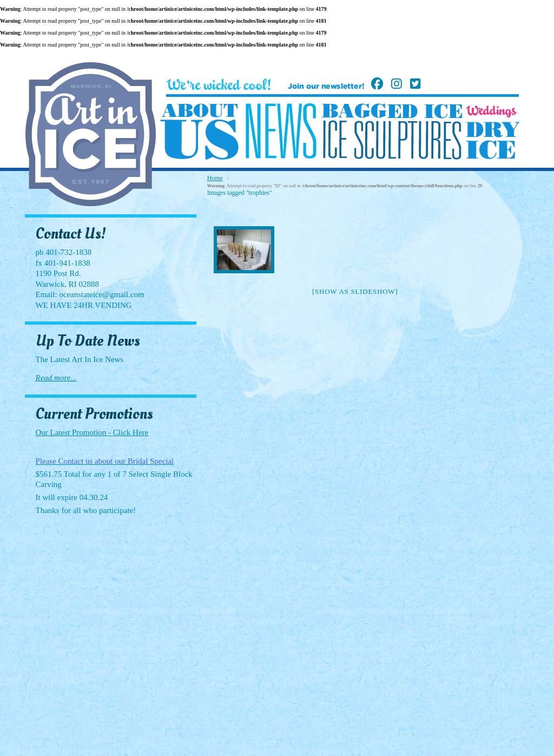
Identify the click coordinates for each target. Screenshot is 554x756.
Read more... (56, 378)
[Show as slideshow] (355, 291)
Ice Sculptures (392, 140)
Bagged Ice (392, 111)
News (281, 131)
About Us (199, 132)
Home (215, 178)
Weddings (492, 111)
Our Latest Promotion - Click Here (92, 432)
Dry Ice (493, 140)
